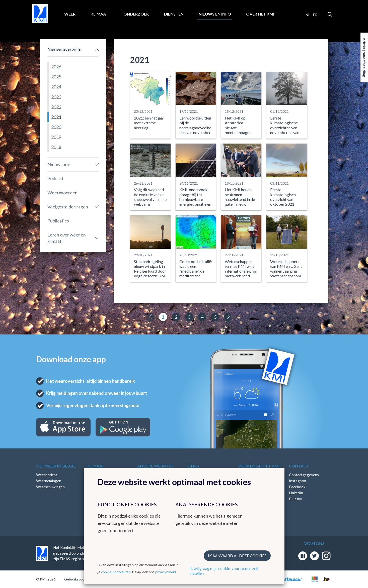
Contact (299, 466)
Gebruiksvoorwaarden (82, 579)
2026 (56, 67)
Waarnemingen (49, 481)
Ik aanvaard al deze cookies (237, 556)
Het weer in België (56, 466)
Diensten (174, 14)
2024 (56, 87)
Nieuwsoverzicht (65, 49)
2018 (56, 147)
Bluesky (296, 499)
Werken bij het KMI (259, 466)
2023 (56, 97)
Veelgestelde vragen (68, 207)
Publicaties (58, 221)
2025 (56, 77)
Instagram (298, 481)
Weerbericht (47, 475)
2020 (56, 127)
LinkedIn (296, 493)
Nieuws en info (215, 14)
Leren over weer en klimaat (67, 238)
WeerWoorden (62, 193)
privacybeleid (166, 572)
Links (193, 466)
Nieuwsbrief (60, 164)
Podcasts (56, 178)
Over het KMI (260, 14)
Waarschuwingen (50, 487)
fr (315, 15)
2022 (56, 107)
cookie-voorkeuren (116, 572)
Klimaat (99, 14)
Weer (70, 14)
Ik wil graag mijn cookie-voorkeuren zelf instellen (224, 571)
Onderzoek (136, 14)
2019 (56, 137)
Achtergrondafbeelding (364, 57)
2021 (56, 117)
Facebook (297, 487)
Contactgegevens (304, 475)
